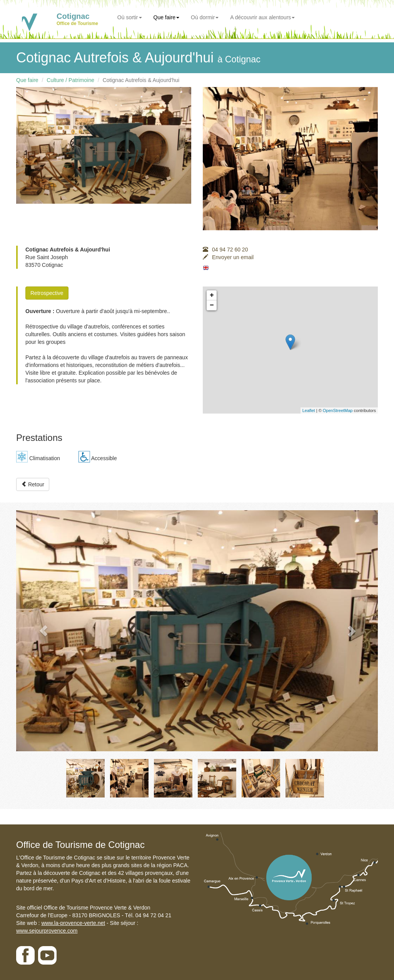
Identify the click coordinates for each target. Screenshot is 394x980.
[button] (43, 631)
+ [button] (212, 295)
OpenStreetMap (338, 410)
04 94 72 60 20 (225, 250)
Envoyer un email (228, 257)
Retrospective (47, 293)
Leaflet (309, 410)
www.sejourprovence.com (47, 931)
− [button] (212, 305)
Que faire (167, 17)
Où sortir (130, 17)
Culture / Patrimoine (70, 80)
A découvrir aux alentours (262, 17)
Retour (33, 484)
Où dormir (205, 17)
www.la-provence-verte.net (73, 923)
